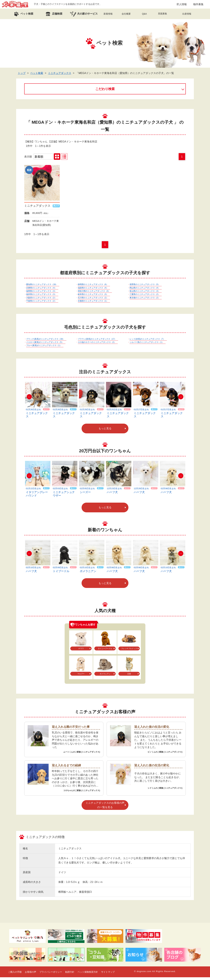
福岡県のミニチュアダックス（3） (41, 294)
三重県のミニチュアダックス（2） (145, 297)
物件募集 (198, 6)
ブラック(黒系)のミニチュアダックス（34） (45, 342)
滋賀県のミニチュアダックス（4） (93, 291)
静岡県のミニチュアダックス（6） (93, 287)
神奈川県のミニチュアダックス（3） (94, 294)
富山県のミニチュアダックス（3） (145, 294)
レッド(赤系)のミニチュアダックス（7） (147, 342)
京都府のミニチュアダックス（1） (93, 304)
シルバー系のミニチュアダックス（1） (147, 345)
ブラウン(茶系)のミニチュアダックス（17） (97, 342)
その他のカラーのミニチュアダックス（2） (97, 345)
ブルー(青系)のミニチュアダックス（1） (44, 348)
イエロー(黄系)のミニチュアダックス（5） (45, 345)
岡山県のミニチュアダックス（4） (145, 291)
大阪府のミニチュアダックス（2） (41, 300)
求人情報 (182, 6)
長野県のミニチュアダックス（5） (145, 287)
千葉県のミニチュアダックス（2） (41, 304)
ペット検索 (37, 76)
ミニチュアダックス (60, 76)
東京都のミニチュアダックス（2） (145, 300)
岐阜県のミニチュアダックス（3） (93, 297)
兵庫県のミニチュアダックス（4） (41, 291)
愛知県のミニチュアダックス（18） (42, 287)
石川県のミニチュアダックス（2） (93, 300)
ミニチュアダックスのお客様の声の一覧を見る (105, 808)
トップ (22, 76)
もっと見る (105, 431)
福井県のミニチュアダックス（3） (41, 297)
